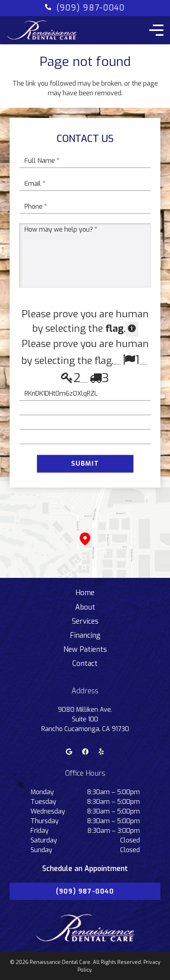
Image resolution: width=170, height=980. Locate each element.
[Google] (69, 752)
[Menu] (155, 30)
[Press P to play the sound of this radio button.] (117, 361)
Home (85, 593)
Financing (85, 635)
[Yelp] (101, 752)
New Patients (85, 649)
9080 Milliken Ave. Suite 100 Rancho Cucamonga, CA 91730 (85, 719)
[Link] (42, 30)
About (85, 607)
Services (85, 621)
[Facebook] (85, 752)
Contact (85, 664)
